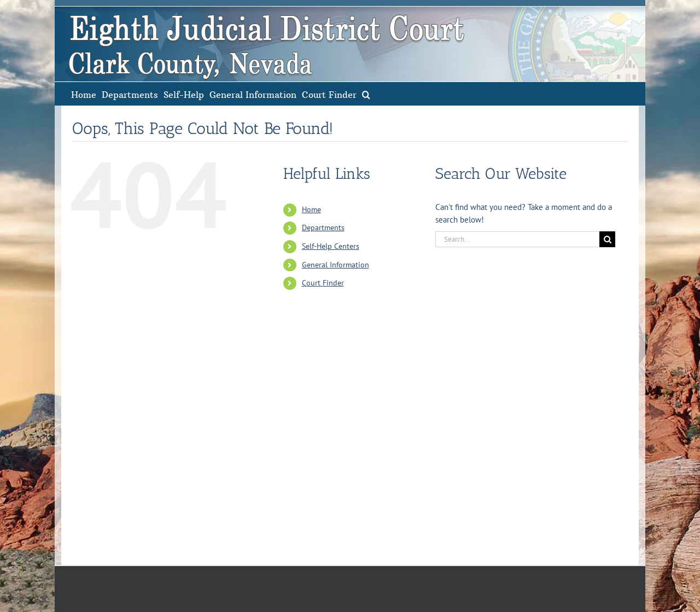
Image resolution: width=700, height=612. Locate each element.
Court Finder (323, 283)
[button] (366, 94)
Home (311, 209)
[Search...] (517, 239)
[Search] (607, 239)
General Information (336, 265)
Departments (323, 228)
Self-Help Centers (331, 246)
